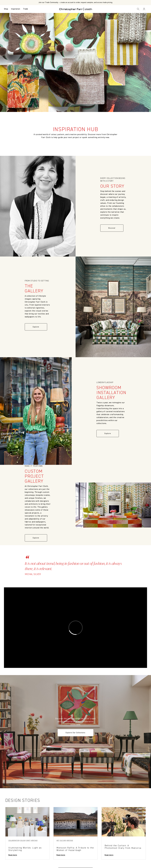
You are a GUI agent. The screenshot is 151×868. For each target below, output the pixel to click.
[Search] (138, 9)
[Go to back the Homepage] (75, 9)
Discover (112, 228)
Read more (13, 855)
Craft (28, 841)
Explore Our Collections (75, 733)
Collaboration (14, 841)
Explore (36, 327)
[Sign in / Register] (144, 9)
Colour (23, 841)
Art (58, 841)
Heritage (34, 841)
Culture (63, 841)
